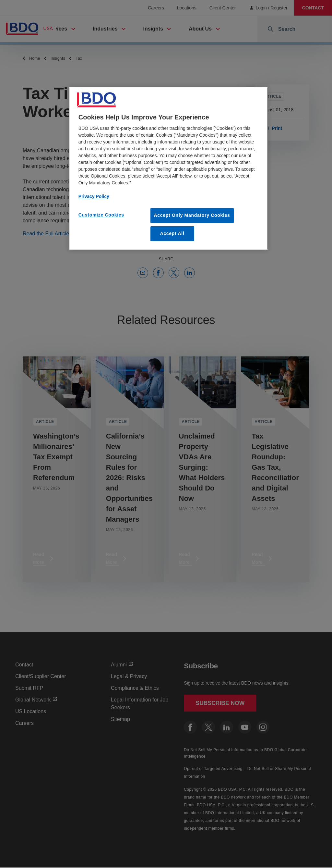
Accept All (172, 233)
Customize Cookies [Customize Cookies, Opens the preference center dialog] (101, 215)
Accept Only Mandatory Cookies (192, 215)
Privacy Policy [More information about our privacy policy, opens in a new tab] (94, 196)
